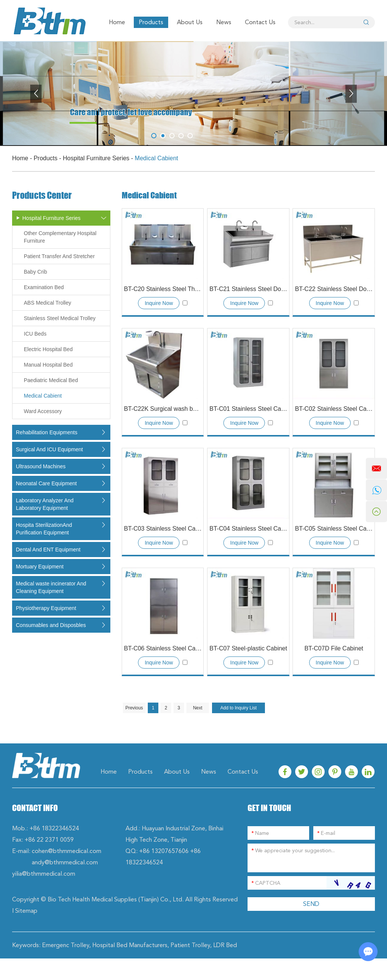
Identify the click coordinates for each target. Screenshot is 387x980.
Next (198, 708)
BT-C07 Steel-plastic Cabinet (248, 648)
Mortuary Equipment (40, 567)
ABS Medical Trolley (47, 303)
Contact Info (35, 808)
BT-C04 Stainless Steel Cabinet (248, 529)
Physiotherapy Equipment (46, 608)
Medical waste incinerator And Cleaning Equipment (51, 587)
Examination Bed (44, 287)
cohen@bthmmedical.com (67, 851)
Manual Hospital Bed (48, 365)
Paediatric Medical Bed (51, 380)
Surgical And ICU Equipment (49, 449)
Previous (134, 708)
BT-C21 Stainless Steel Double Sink (248, 289)
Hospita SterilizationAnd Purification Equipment (44, 529)
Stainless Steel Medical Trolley (60, 318)
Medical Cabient (157, 158)
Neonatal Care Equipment (46, 483)
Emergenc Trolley (66, 945)
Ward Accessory (43, 411)
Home (117, 22)
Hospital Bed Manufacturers (130, 945)
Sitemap (26, 911)
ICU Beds (35, 334)
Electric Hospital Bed (48, 349)
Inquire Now (159, 303)
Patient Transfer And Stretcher (59, 256)
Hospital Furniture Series (96, 158)
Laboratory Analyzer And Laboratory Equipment (45, 504)
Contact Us (260, 22)
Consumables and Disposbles (51, 625)
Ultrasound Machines (41, 466)
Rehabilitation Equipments (47, 432)
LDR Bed (225, 945)
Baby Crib (35, 272)
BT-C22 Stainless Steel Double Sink (334, 289)
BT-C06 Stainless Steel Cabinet (163, 648)
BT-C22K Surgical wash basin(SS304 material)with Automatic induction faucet (163, 409)
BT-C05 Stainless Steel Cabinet (334, 529)
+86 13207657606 (164, 851)
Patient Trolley (190, 945)
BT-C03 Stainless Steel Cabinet (163, 529)
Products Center (42, 196)
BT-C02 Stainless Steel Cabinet (334, 409)
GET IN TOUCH (269, 808)
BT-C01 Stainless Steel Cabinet (248, 409)
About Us (190, 22)
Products (151, 22)
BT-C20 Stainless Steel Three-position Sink (163, 289)
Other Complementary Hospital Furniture (60, 237)
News (224, 22)
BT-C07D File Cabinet (334, 648)
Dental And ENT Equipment (48, 550)
